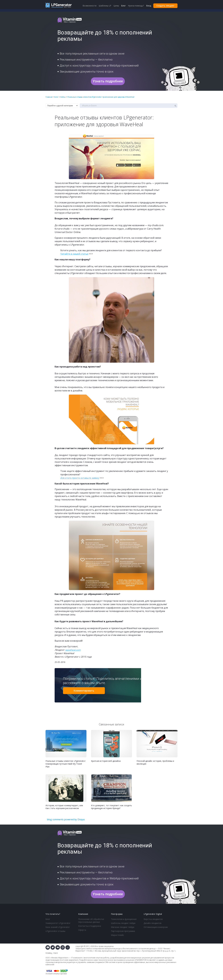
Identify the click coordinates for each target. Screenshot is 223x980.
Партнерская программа (123, 931)
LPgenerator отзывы (55, 931)
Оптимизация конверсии (156, 927)
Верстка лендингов (153, 919)
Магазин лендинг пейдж (123, 927)
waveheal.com (73, 650)
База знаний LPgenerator (58, 927)
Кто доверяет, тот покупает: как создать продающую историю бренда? (111, 807)
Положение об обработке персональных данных (91, 921)
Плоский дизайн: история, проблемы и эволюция (155, 762)
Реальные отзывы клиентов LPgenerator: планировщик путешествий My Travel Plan (66, 764)
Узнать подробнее (108, 81)
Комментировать (84, 691)
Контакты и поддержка (90, 926)
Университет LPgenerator (58, 923)
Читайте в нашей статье (74, 254)
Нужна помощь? (136, 6)
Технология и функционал (124, 919)
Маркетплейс (117, 935)
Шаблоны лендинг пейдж (123, 923)
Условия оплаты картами (56, 974)
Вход (149, 6)
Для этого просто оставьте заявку (80, 478)
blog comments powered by (66, 819)
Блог (48, 919)
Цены (116, 6)
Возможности (90, 6)
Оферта (82, 930)
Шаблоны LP (105, 6)
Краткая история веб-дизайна (106, 761)
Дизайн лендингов (153, 923)
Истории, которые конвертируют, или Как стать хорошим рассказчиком (64, 807)
